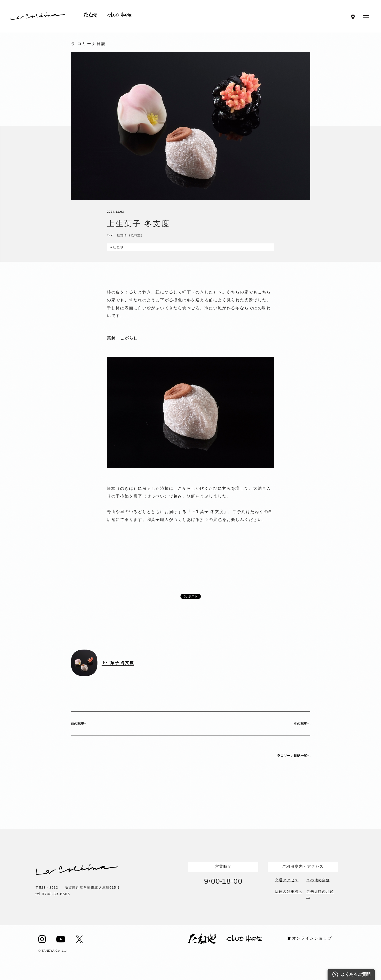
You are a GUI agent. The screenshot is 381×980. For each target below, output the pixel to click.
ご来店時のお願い (320, 894)
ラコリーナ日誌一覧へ (294, 756)
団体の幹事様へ (289, 892)
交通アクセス (287, 880)
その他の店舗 (318, 880)
